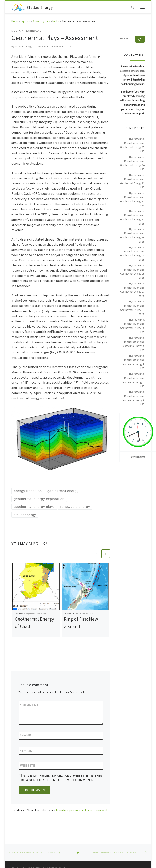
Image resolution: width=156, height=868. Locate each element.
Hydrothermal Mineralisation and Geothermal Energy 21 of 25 (132, 218)
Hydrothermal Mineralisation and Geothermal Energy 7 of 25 (133, 381)
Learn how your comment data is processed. (82, 811)
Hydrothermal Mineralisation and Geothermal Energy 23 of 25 (132, 182)
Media (56, 21)
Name (26, 736)
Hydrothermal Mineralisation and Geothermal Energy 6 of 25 (133, 398)
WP (26, 862)
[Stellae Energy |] (18, 7)
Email (26, 751)
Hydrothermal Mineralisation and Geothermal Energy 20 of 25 (132, 236)
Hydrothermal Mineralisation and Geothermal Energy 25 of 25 (132, 145)
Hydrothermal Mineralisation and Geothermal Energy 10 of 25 (132, 326)
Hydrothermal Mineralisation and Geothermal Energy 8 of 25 (133, 362)
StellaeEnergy (24, 47)
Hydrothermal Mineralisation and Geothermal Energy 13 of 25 (132, 290)
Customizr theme (61, 862)
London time (138, 457)
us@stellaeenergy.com (132, 71)
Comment (30, 706)
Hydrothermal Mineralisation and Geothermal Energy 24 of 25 (132, 164)
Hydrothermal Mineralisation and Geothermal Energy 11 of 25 (132, 308)
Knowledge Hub (41, 21)
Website (28, 766)
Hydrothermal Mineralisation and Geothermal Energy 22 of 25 (132, 200)
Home (15, 21)
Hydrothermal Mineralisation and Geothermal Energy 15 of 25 (132, 272)
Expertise (25, 21)
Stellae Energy (31, 856)
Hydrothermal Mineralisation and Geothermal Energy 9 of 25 (133, 344)
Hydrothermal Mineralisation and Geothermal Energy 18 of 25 (132, 254)
